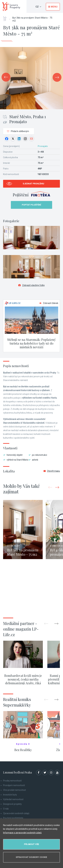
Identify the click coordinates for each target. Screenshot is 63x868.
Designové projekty (12, 804)
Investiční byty (10, 795)
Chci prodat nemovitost (15, 790)
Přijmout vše (32, 844)
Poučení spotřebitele (13, 818)
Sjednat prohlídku (34, 184)
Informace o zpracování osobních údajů (22, 833)
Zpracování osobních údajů (16, 813)
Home (6, 18)
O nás (6, 809)
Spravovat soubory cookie (31, 857)
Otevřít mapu (52, 471)
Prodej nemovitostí (12, 781)
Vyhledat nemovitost (13, 799)
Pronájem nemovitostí (14, 785)
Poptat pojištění (31, 205)
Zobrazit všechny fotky (31, 285)
